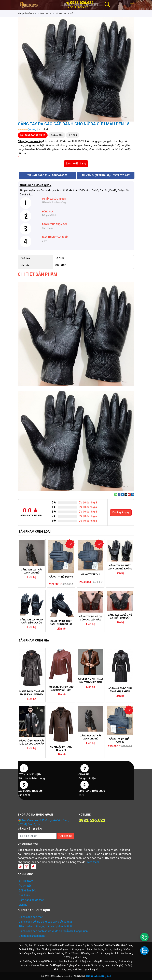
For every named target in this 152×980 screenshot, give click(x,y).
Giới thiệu (24, 895)
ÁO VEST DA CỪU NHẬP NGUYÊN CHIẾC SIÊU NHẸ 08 (91, 681)
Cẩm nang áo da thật (31, 900)
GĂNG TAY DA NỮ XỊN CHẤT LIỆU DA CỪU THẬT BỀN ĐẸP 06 (32, 621)
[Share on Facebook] (119, 495)
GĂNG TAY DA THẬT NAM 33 (120, 740)
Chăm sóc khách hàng (32, 936)
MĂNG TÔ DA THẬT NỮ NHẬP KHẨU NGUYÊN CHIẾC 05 (32, 693)
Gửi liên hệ (66, 836)
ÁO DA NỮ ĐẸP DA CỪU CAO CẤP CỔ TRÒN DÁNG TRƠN (61, 688)
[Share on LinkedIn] (133, 495)
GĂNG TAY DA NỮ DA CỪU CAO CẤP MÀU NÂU (91, 618)
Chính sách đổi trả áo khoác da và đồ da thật (45, 922)
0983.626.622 (82, 3)
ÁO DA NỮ (25, 886)
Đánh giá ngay (121, 512)
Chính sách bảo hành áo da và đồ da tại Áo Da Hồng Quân (53, 931)
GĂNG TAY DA (27, 891)
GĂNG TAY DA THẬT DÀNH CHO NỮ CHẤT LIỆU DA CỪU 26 (61, 623)
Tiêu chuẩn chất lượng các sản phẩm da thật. (46, 926)
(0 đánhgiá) (33, 129)
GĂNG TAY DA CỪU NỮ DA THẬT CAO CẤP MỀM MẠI (120, 616)
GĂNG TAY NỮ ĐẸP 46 (61, 577)
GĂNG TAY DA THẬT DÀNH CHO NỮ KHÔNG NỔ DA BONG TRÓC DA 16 (120, 567)
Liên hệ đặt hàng (76, 164)
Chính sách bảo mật (31, 917)
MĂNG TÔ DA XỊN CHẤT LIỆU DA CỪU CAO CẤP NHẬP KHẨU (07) (32, 742)
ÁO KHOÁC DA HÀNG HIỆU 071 (61, 748)
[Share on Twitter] (122, 495)
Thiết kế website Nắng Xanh (99, 976)
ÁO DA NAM (26, 881)
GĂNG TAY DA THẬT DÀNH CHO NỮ (32, 571)
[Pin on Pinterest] (129, 495)
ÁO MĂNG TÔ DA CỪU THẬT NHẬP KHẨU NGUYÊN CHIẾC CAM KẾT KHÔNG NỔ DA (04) (120, 690)
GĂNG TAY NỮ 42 (91, 575)
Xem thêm (93, 862)
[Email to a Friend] (126, 495)
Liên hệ (23, 905)
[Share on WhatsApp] (116, 495)
